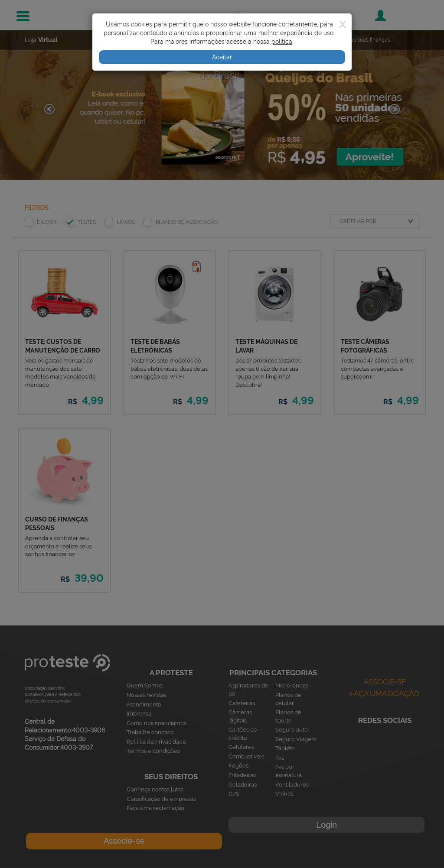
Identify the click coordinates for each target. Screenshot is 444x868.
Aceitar (222, 57)
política (282, 42)
